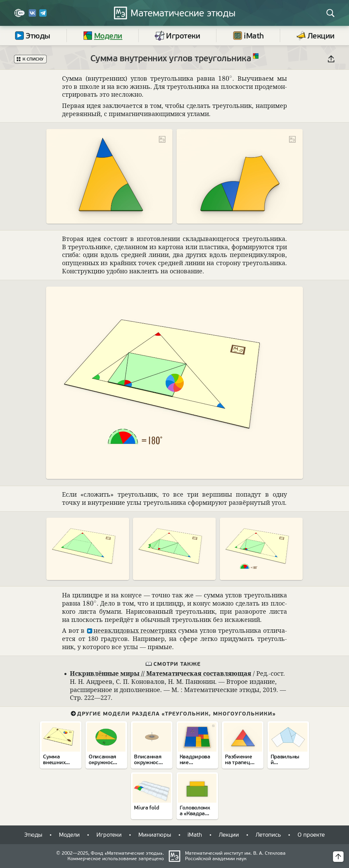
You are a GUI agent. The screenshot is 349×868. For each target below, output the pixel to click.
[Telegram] (43, 15)
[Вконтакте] (32, 15)
